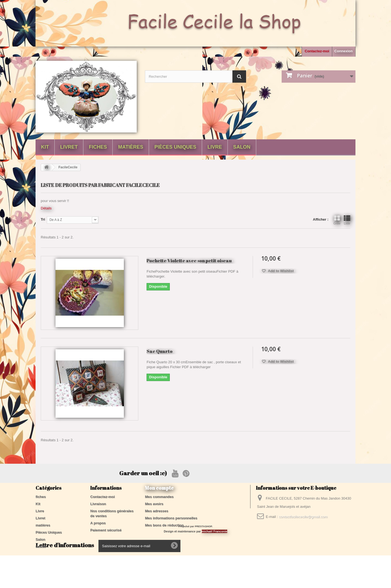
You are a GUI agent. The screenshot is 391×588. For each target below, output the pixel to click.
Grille (337, 220)
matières (131, 147)
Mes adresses (157, 511)
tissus (41, 547)
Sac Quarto (160, 351)
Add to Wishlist (281, 271)
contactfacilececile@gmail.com (303, 517)
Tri (43, 219)
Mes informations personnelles (171, 518)
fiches (98, 147)
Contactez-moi (317, 51)
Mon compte (159, 488)
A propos (98, 523)
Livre (215, 147)
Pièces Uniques (175, 147)
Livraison (98, 504)
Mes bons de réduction (164, 525)
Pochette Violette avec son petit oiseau (189, 260)
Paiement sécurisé (106, 530)
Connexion (344, 51)
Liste (347, 220)
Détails (46, 208)
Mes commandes (159, 497)
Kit (45, 147)
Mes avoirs (154, 504)
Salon (242, 147)
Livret (69, 147)
